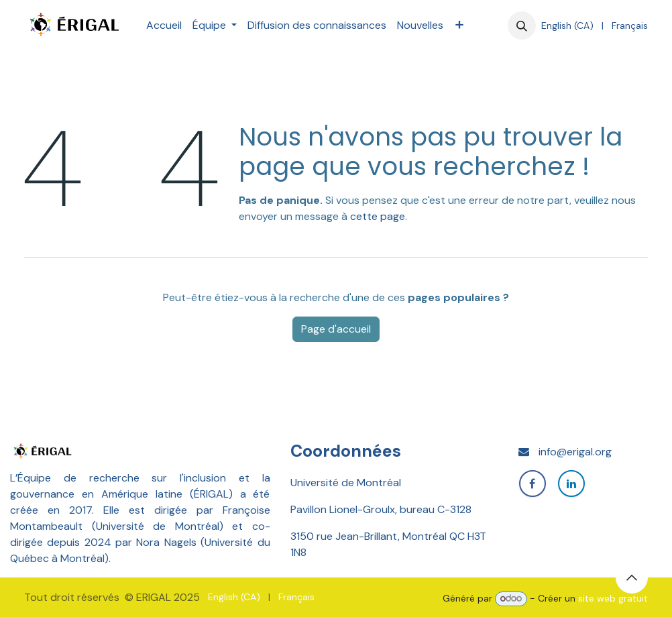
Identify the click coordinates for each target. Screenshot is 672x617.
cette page (378, 216)
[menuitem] (164, 25)
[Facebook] (533, 484)
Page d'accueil (336, 329)
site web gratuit (613, 598)
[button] (522, 25)
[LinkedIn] (571, 484)
